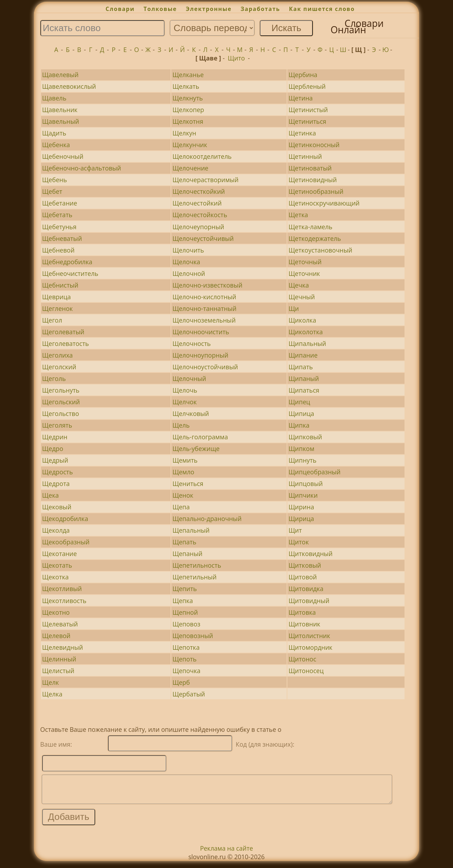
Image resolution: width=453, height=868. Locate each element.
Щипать (301, 367)
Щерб (181, 682)
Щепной (185, 612)
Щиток (299, 542)
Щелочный (189, 378)
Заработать (260, 9)
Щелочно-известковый (207, 285)
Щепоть (184, 659)
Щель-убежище (196, 449)
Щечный (302, 297)
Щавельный (61, 121)
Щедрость (58, 472)
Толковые (160, 9)
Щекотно (56, 612)
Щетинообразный (316, 191)
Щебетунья (59, 227)
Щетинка (302, 133)
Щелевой (56, 636)
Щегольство (61, 413)
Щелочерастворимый (205, 180)
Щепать (184, 542)
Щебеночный (63, 156)
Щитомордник (310, 647)
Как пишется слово (322, 9)
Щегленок (57, 308)
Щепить (185, 589)
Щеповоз (186, 624)
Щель (181, 425)
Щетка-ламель (310, 227)
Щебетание (60, 203)
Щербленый (307, 86)
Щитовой (303, 577)
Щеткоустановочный (320, 250)
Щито (236, 58)
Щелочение (190, 168)
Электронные (209, 9)
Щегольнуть (61, 390)
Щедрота (56, 484)
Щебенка (56, 145)
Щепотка (186, 647)
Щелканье (188, 75)
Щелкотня (188, 121)
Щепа (181, 507)
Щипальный (307, 343)
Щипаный (304, 378)
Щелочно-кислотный (204, 297)
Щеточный (305, 262)
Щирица (301, 519)
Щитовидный (309, 601)
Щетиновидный (313, 180)
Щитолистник (309, 636)
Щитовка (302, 612)
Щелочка (186, 262)
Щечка (299, 285)
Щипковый (305, 437)
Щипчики (303, 495)
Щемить (185, 460)
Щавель (54, 98)
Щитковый (305, 565)
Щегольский (61, 402)
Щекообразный (66, 542)
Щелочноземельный (204, 320)
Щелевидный (62, 647)
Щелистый (58, 671)
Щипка (299, 425)
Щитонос (302, 659)
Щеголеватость (65, 343)
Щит (295, 530)
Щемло (183, 472)
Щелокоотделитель (202, 156)
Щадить (54, 133)
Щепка (183, 601)
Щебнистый (60, 285)
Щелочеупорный (198, 227)
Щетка (298, 215)
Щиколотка (306, 332)
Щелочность (191, 343)
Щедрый (55, 460)
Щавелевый (60, 75)
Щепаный (187, 554)
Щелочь (185, 390)
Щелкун (184, 133)
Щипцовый (306, 484)
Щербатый (189, 694)
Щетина (301, 98)
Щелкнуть (188, 98)
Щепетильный (194, 577)
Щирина (301, 507)
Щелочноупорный (200, 355)
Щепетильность (197, 565)
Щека (50, 495)
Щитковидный (311, 554)
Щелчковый (191, 413)
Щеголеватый (63, 332)
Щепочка (186, 671)
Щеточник (304, 273)
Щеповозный (193, 636)
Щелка (52, 694)
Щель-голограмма (200, 437)
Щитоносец (306, 671)
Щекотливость (64, 601)
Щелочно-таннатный (204, 308)
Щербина (303, 75)
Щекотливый (62, 589)
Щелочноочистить (201, 332)
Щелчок (185, 402)
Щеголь (54, 378)
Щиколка (302, 320)
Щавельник (60, 110)
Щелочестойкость (200, 215)
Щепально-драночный (207, 519)
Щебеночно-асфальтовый (82, 168)
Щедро (53, 449)
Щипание (303, 355)
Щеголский (59, 367)
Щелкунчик (190, 145)
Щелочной (189, 273)
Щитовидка (306, 589)
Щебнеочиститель (70, 273)
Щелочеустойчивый (203, 238)
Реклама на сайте (226, 853)
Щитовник (304, 624)
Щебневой (58, 250)
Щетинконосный (314, 145)
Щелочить (188, 250)
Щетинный (305, 156)
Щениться (188, 484)
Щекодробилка (65, 519)
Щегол (52, 320)
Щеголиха (58, 355)
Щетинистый (308, 110)
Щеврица (56, 297)
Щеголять (57, 425)
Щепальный (191, 530)
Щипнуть (302, 460)
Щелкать (186, 86)
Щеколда (56, 530)
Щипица (301, 413)
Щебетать (57, 215)
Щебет (52, 191)
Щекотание (59, 554)
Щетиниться (307, 121)
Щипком (301, 449)
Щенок (183, 495)
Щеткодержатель (315, 238)
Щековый (57, 507)
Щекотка (55, 577)
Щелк (50, 682)
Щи (294, 308)
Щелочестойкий (197, 203)
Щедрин (55, 437)
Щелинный (59, 659)
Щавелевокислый (69, 86)
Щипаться (304, 390)
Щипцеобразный (314, 472)
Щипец (299, 402)
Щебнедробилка (67, 262)
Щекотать (57, 565)
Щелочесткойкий (199, 191)
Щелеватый (60, 624)
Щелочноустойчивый (205, 367)
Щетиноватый (310, 168)
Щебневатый (62, 238)
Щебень (55, 180)
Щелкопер (188, 110)
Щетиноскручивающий (324, 203)
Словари (120, 9)
